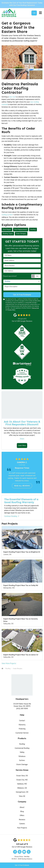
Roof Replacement (21, 229)
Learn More (22, 445)
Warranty (22, 725)
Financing (22, 729)
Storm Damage (22, 765)
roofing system (7, 215)
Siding (22, 752)
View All (22, 796)
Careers (22, 824)
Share (22, 439)
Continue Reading (12, 516)
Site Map (27, 857)
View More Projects (9, 663)
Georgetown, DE (22, 792)
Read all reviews (22, 486)
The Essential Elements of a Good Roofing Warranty (21, 501)
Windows (22, 756)
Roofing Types (8, 234)
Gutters (22, 760)
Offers (22, 815)
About (22, 807)
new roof (12, 97)
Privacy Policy (12, 310)
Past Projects (22, 828)
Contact (22, 721)
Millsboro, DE (22, 788)
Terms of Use (35, 308)
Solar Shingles (21, 234)
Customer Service (22, 733)
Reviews (22, 820)
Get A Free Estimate (22, 865)
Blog (22, 811)
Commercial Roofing (22, 748)
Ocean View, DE (22, 776)
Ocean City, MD (22, 780)
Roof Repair (7, 229)
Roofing (33, 229)
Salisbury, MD (22, 784)
